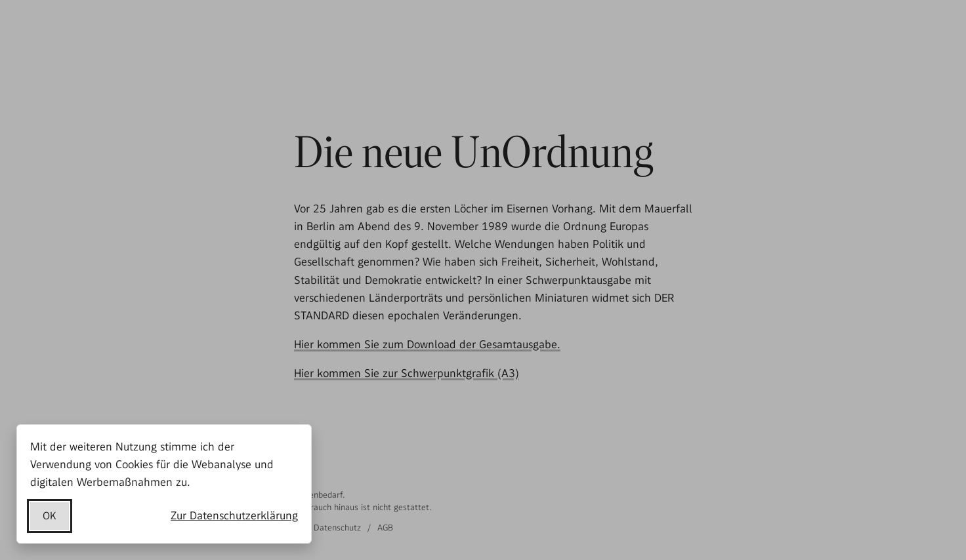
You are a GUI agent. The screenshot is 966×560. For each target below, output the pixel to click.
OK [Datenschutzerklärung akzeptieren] (50, 516)
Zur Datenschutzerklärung (234, 515)
